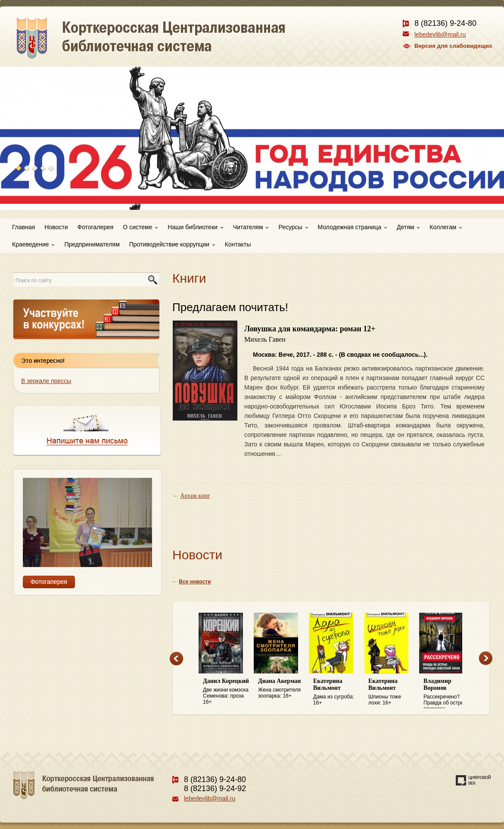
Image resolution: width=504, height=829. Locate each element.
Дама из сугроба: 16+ (336, 692)
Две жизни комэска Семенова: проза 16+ (226, 691)
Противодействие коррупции (172, 244)
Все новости (195, 582)
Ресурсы (293, 227)
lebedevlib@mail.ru (440, 34)
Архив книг (195, 496)
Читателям (251, 227)
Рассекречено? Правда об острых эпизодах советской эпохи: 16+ (447, 693)
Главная (23, 227)
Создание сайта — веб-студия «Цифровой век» (473, 780)
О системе (140, 227)
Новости (56, 227)
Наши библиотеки (195, 227)
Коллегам (446, 227)
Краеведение (33, 244)
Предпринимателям (92, 244)
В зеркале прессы (46, 381)
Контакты (238, 244)
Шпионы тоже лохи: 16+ (392, 692)
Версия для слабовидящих (453, 46)
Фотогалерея (96, 227)
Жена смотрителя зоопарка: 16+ (281, 688)
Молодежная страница (353, 227)
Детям (408, 227)
